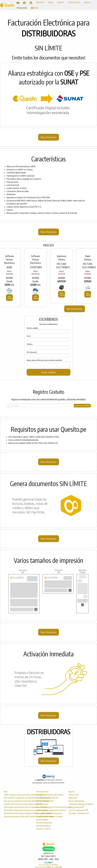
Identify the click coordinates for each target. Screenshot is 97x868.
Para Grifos (40, 795)
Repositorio (73, 798)
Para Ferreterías (42, 804)
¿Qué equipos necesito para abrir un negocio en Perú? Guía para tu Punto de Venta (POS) (17, 807)
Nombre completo (32, 328)
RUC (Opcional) (32, 352)
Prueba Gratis (22, 8)
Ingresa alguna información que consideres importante (44, 360)
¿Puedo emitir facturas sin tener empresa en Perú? (17, 804)
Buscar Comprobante (76, 801)
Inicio (6, 792)
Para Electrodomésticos (45, 816)
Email (29, 336)
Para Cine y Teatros (43, 829)
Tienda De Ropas (43, 801)
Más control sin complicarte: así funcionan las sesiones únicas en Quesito (17, 798)
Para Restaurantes (43, 798)
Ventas (51, 2)
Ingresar (87, 2)
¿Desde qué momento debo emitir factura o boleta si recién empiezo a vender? (17, 816)
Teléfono (30, 344)
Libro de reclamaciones (78, 810)
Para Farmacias (42, 807)
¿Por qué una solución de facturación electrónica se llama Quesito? (17, 801)
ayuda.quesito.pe (76, 807)
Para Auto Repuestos (44, 823)
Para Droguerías (42, 810)
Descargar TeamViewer (78, 813)
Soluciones (40, 2)
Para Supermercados (44, 813)
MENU (35, 8)
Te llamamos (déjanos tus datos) (81, 804)
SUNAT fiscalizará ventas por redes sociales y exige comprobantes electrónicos (17, 795)
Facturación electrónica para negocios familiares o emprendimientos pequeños (17, 813)
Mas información (49, 137)
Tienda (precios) (74, 2)
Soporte (61, 2)
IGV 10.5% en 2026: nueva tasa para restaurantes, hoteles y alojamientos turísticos (17, 810)
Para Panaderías (42, 820)
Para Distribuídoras (43, 826)
